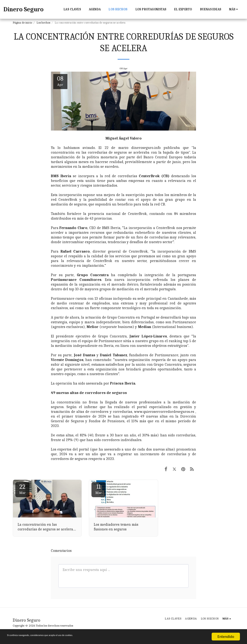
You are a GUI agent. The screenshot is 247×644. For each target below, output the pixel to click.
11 (99, 489)
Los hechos (43, 23)
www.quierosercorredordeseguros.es (164, 412)
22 (22, 489)
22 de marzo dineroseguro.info (133, 148)
